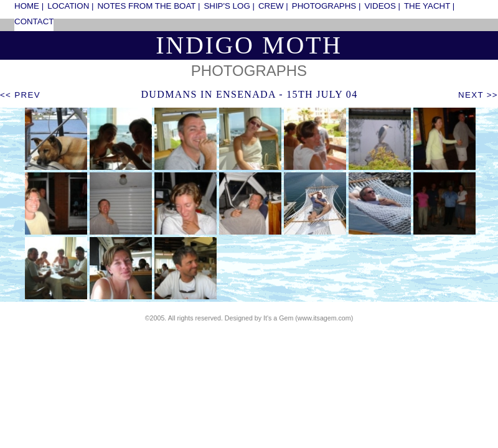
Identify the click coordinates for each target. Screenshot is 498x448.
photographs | (327, 6)
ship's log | (229, 6)
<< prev (20, 95)
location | (70, 6)
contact (34, 21)
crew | (273, 6)
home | (29, 6)
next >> (478, 95)
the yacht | (429, 6)
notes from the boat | (148, 6)
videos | (382, 6)
